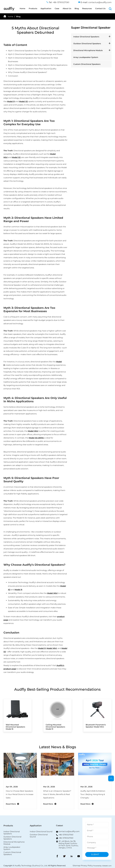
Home (22, 9)
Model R (11, 101)
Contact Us (100, 9)
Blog (77, 9)
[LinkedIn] (72, 856)
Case (57, 9)
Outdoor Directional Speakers (87, 44)
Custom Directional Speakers (87, 64)
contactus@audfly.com (69, 831)
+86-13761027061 (66, 835)
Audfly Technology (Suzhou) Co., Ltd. (31, 866)
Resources (87, 9)
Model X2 (23, 101)
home (11, 17)
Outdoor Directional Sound (39, 836)
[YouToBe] (79, 856)
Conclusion (11, 633)
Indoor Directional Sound (41, 832)
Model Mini (33, 431)
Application (46, 9)
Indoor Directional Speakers (86, 37)
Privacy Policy (87, 866)
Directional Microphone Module (88, 50)
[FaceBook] (57, 856)
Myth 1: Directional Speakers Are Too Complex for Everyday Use (29, 123)
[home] (9, 10)
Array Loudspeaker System (86, 57)
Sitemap (76, 866)
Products (33, 9)
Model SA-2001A (36, 438)
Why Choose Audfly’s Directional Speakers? (34, 565)
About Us (67, 9)
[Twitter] (64, 856)
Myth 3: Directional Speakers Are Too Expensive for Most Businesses (29, 309)
